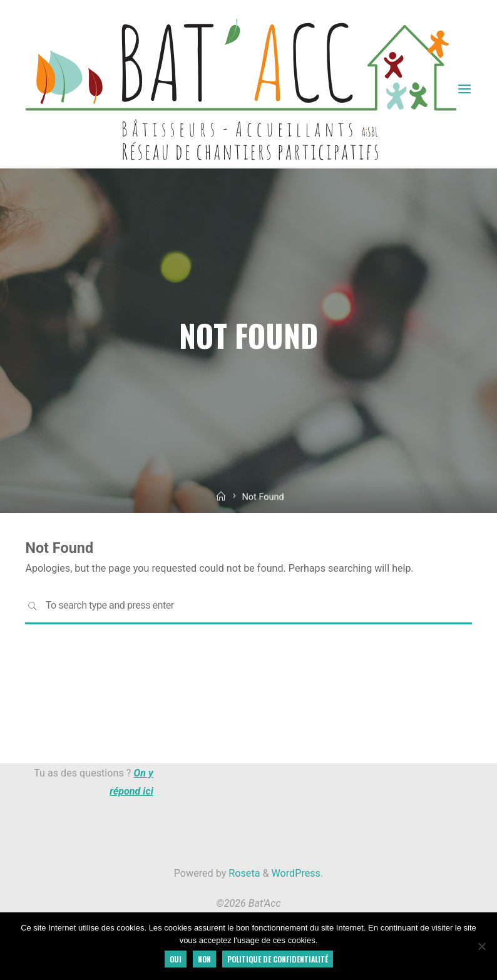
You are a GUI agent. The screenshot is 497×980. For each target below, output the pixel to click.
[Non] (481, 946)
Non (204, 959)
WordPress (296, 873)
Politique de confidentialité (278, 959)
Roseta (243, 873)
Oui (176, 959)
